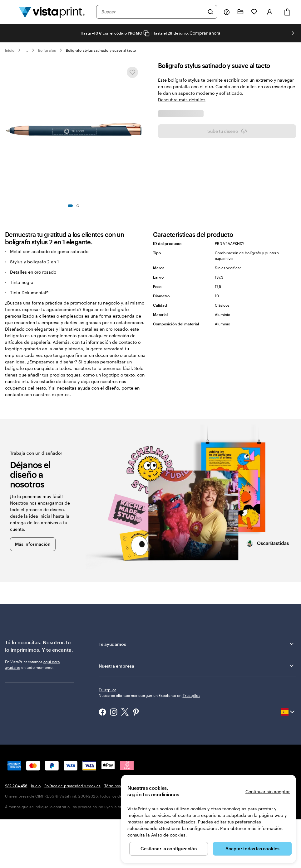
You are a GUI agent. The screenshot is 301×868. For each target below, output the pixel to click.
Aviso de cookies (168, 835)
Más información (33, 604)
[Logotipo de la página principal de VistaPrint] (52, 12)
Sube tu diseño (227, 260)
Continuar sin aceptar (268, 791)
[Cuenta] (270, 12)
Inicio (10, 50)
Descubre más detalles (182, 100)
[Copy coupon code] (146, 34)
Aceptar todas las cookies (252, 849)
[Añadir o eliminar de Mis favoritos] (132, 72)
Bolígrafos (47, 50)
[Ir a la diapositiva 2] (78, 206)
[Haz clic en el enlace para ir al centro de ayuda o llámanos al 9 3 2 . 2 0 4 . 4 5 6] (227, 12)
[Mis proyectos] (240, 12)
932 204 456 (16, 834)
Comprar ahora (205, 33)
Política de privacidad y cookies (72, 834)
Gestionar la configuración (169, 849)
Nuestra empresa (197, 726)
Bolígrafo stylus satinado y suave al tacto (101, 50)
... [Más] (26, 50)
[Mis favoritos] (254, 12)
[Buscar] (210, 12)
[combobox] (153, 12)
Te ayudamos (197, 704)
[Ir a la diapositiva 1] (70, 206)
